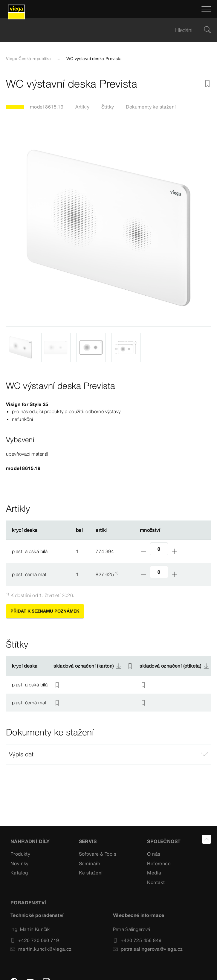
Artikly (82, 107)
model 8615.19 (47, 107)
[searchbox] (103, 30)
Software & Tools (98, 854)
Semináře (90, 863)
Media (154, 873)
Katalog (19, 873)
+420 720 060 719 (35, 940)
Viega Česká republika (28, 59)
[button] (109, 754)
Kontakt (156, 882)
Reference (159, 863)
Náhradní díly (30, 841)
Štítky (108, 107)
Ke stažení (91, 873)
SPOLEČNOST (164, 841)
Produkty (20, 854)
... (58, 59)
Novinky (20, 863)
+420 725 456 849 (137, 940)
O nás (154, 854)
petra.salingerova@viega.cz (148, 949)
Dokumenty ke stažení (151, 107)
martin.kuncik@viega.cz (41, 949)
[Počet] (159, 549)
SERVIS (88, 841)
